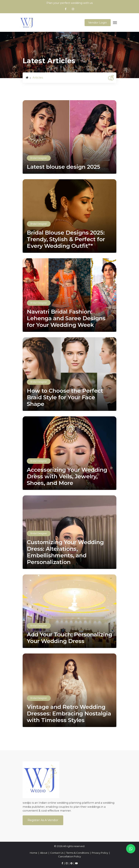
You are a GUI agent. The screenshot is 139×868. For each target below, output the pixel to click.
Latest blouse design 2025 (64, 167)
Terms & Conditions (78, 853)
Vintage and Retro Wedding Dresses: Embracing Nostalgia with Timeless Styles (69, 714)
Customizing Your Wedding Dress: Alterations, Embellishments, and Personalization (65, 552)
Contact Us (57, 853)
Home (34, 853)
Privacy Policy (100, 853)
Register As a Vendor (43, 820)
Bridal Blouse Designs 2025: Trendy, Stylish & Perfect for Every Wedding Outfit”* (66, 239)
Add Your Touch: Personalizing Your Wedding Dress (69, 638)
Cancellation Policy (69, 856)
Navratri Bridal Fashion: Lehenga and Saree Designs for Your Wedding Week (66, 318)
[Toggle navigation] (115, 23)
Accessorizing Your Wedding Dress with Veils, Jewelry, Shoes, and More (67, 476)
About (44, 853)
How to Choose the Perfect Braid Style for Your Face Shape (65, 397)
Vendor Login (98, 23)
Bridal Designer (39, 158)
